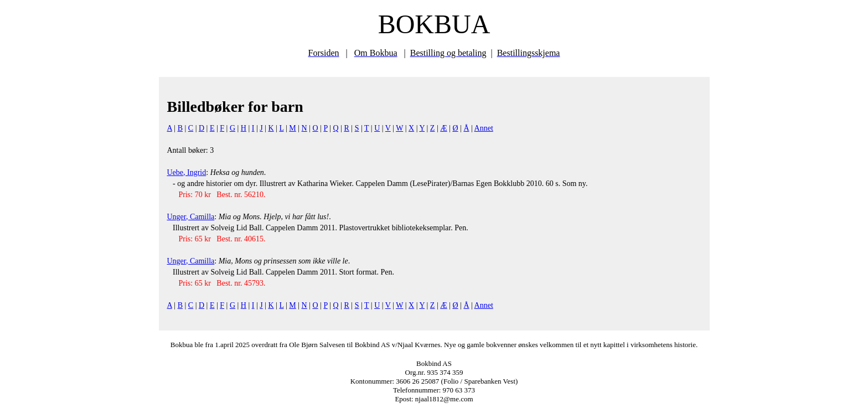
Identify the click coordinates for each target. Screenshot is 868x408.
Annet (484, 128)
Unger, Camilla (191, 217)
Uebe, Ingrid (187, 172)
